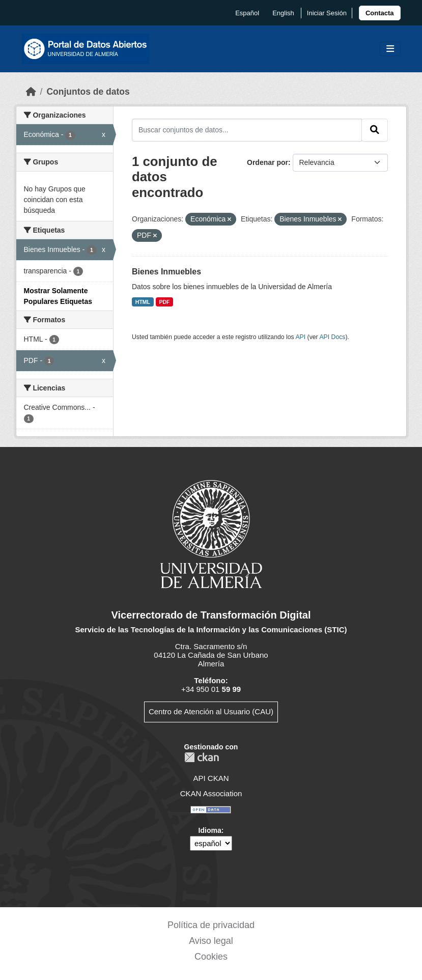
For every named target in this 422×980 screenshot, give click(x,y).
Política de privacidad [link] (211, 925)
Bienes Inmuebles (166, 272)
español (247, 13)
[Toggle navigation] (390, 49)
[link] (380, 13)
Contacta (380, 13)
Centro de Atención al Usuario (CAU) (211, 711)
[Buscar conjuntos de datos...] (247, 130)
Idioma (210, 830)
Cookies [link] (211, 957)
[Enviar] (375, 130)
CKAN (202, 757)
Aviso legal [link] (211, 941)
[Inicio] (31, 92)
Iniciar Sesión (327, 13)
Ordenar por (268, 162)
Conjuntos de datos (88, 92)
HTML (143, 302)
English (283, 13)
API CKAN (211, 778)
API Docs (332, 337)
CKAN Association (211, 793)
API (300, 337)
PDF (165, 302)
